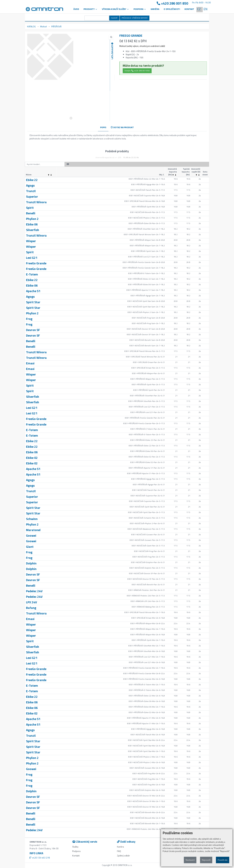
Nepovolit (206, 860)
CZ (199, 9)
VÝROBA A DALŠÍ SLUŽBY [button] (115, 9)
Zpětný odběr (123, 856)
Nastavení (190, 860)
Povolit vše (223, 860)
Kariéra (155, 9)
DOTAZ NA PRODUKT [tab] (122, 127)
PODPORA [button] (140, 9)
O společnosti (172, 9)
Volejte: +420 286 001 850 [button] (137, 71)
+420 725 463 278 (40, 858)
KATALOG (31, 26)
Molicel (43, 26)
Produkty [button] (90, 9)
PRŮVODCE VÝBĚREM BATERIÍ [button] (135, 18)
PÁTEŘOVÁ (56, 26)
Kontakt (189, 9)
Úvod (76, 9)
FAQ (119, 851)
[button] (71, 118)
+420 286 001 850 (172, 3)
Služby (75, 847)
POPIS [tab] (103, 127)
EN (206, 9)
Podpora (76, 851)
